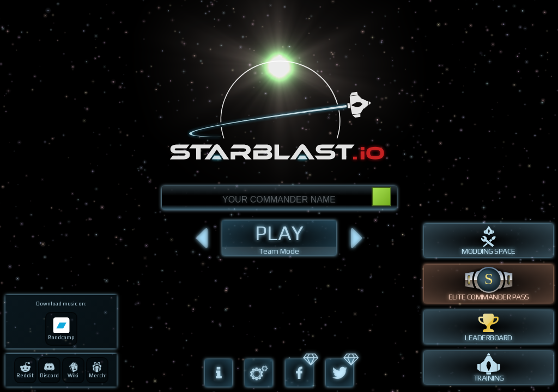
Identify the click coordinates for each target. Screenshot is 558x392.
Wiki (73, 370)
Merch (97, 370)
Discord (49, 370)
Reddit (25, 370)
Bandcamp (61, 329)
